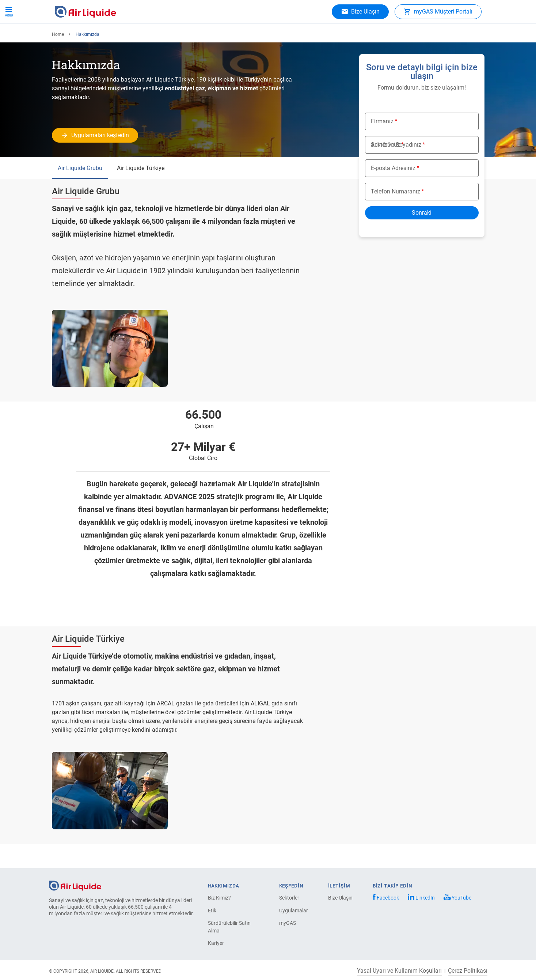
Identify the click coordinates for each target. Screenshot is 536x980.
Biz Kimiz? (219, 898)
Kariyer (216, 36)
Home (58, 58)
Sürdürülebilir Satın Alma (229, 927)
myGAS (288, 923)
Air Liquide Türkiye (141, 192)
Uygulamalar (137, 36)
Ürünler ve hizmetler (83, 36)
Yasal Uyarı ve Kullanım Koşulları (399, 971)
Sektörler (289, 898)
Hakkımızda (180, 36)
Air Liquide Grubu (80, 192)
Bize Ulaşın (340, 898)
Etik (212, 911)
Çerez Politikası (468, 971)
